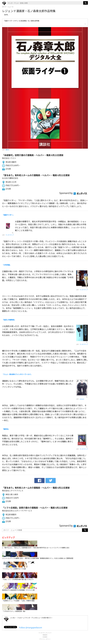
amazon (82, 399)
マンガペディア (10, 235)
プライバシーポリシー (45, 639)
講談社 (7, 150)
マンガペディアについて (45, 633)
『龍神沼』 (6, 429)
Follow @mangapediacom (31, 627)
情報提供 (45, 635)
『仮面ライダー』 (8, 215)
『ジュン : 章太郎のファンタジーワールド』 (17, 374)
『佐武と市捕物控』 (9, 320)
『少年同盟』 (7, 265)
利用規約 (45, 637)
